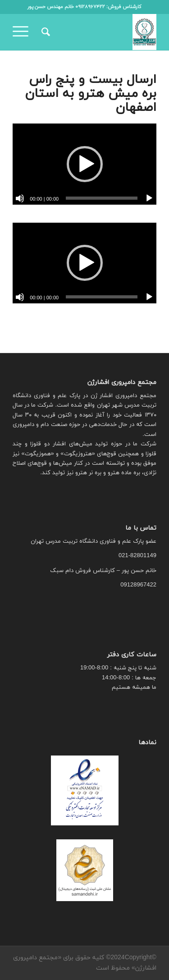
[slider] (102, 198)
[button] (85, 164)
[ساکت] (20, 198)
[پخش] (149, 198)
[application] (84, 164)
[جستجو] (44, 32)
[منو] (23, 32)
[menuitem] (44, 32)
